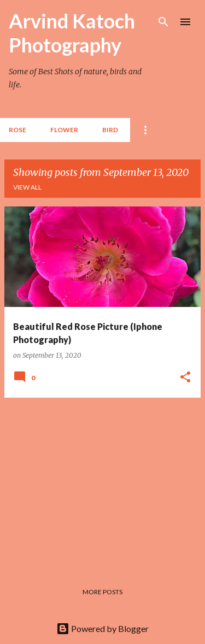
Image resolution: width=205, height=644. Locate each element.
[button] (185, 377)
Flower (64, 130)
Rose (17, 130)
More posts (102, 592)
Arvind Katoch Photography (72, 33)
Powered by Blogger (102, 628)
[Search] (163, 22)
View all (27, 187)
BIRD (110, 130)
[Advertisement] (102, 483)
